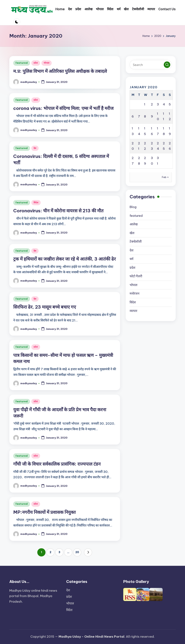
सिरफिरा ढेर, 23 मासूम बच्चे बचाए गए (45, 307)
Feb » (165, 177)
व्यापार (133, 311)
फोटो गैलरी (136, 276)
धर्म (131, 259)
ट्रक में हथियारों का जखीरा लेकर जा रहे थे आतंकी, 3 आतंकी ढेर (65, 259)
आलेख (134, 224)
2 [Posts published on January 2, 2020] (152, 104)
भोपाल (47, 63)
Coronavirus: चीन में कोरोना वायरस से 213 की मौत (58, 211)
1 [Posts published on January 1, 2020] (145, 104)
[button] (88, 552)
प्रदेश (36, 63)
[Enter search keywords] (151, 65)
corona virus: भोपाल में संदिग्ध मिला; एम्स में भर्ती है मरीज (63, 108)
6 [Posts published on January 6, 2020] (133, 116)
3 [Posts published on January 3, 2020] (158, 104)
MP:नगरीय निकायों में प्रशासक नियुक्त (44, 512)
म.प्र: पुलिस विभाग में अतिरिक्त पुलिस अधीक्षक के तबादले (60, 71)
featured (22, 63)
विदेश (36, 203)
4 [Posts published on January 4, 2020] (164, 104)
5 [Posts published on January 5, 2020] (170, 104)
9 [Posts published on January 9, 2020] (152, 116)
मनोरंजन (134, 294)
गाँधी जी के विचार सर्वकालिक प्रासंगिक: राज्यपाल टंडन (57, 464)
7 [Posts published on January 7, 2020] (139, 116)
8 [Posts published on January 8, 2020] (145, 116)
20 (77, 552)
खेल (132, 233)
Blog (133, 207)
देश (35, 148)
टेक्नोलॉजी (136, 242)
